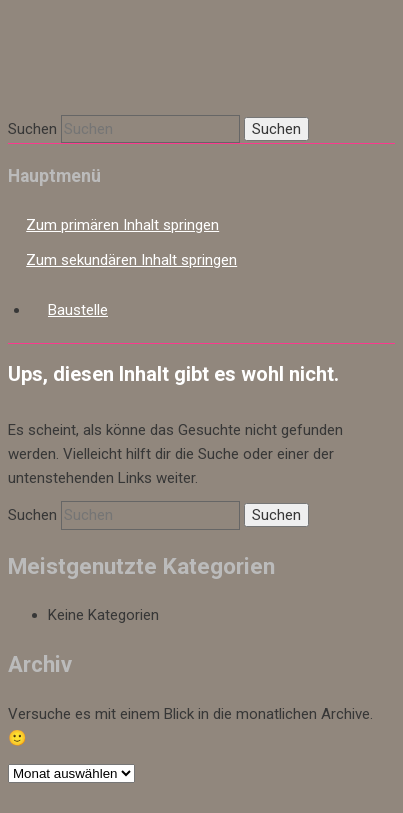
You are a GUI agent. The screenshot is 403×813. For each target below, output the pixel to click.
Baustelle (78, 310)
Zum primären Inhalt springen (122, 225)
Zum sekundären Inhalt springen (131, 260)
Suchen (32, 129)
